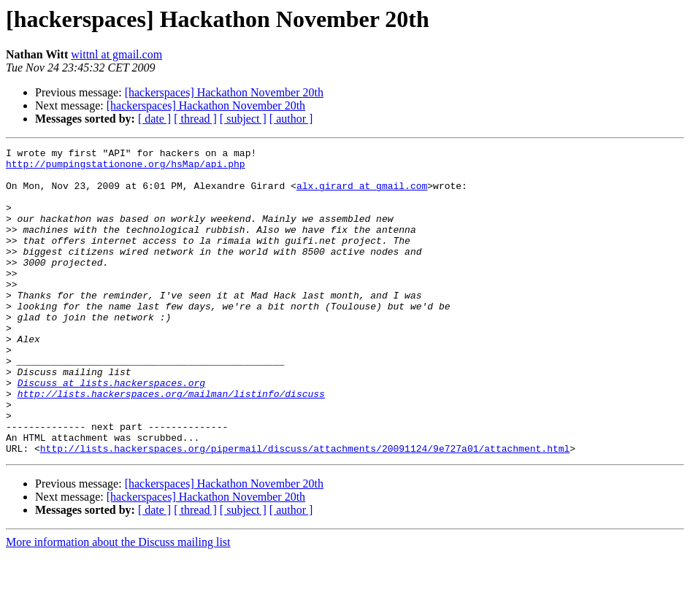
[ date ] (154, 119)
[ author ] (291, 119)
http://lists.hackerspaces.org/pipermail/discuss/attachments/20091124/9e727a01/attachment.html (305, 509)
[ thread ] (195, 119)
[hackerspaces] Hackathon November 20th (224, 92)
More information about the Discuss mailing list (118, 603)
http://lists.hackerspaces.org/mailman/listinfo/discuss (171, 444)
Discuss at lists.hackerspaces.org (111, 431)
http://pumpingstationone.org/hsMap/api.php (126, 168)
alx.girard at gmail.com (362, 194)
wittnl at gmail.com (116, 54)
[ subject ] (243, 119)
